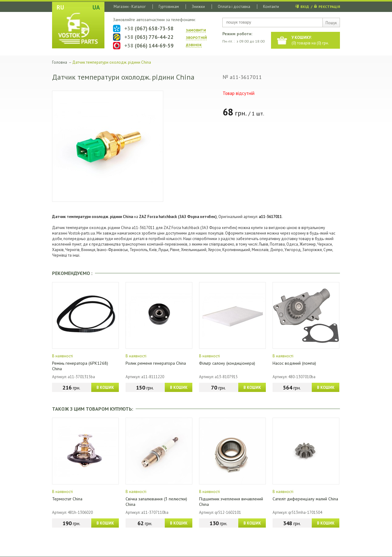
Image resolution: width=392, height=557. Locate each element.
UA (96, 7)
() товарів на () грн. (310, 40)
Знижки (198, 7)
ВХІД (305, 7)
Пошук (331, 23)
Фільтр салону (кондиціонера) (227, 363)
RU (60, 7)
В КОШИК (105, 388)
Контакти (271, 7)
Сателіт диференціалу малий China (305, 499)
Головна (60, 62)
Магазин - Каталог (130, 7)
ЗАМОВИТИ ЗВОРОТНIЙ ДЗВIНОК (196, 38)
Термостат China (67, 499)
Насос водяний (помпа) (294, 363)
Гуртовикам (169, 7)
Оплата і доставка (234, 7)
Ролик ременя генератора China (156, 363)
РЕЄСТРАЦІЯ (329, 7)
